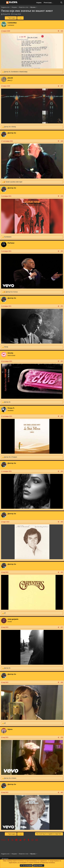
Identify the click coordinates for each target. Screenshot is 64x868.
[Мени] (3, 3)
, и (16, 72)
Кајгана (5, 859)
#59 (62, 737)
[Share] (58, 31)
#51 (62, 306)
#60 (62, 792)
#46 (62, 31)
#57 (62, 627)
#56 (62, 572)
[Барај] (61, 3)
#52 (62, 361)
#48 (62, 141)
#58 (62, 682)
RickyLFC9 (7, 14)
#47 (62, 86)
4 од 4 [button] (20, 18)
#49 (62, 196)
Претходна (11, 18)
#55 (62, 522)
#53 (62, 416)
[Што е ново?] (57, 3)
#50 (62, 251)
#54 (62, 471)
